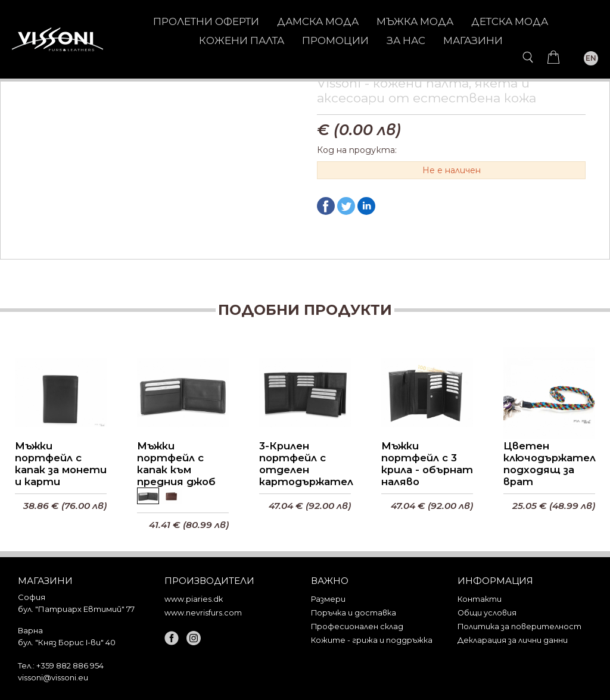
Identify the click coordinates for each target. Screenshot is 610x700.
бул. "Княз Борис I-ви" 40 (67, 642)
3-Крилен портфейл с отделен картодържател (305, 465)
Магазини (473, 40)
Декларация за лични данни (513, 640)
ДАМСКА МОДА (318, 21)
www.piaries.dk (194, 599)
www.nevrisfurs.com (203, 613)
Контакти (480, 599)
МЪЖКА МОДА (415, 21)
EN (591, 58)
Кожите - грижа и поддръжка (372, 640)
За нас (406, 40)
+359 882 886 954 (70, 665)
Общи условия (487, 613)
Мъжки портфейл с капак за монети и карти (61, 465)
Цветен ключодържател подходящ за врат (549, 465)
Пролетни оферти (206, 21)
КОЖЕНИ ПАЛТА (242, 40)
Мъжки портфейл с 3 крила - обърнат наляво (427, 465)
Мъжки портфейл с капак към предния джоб (176, 465)
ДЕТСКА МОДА (510, 21)
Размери (328, 599)
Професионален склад (357, 626)
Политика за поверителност (519, 626)
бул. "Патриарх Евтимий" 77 (76, 609)
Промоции (335, 40)
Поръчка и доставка (354, 613)
